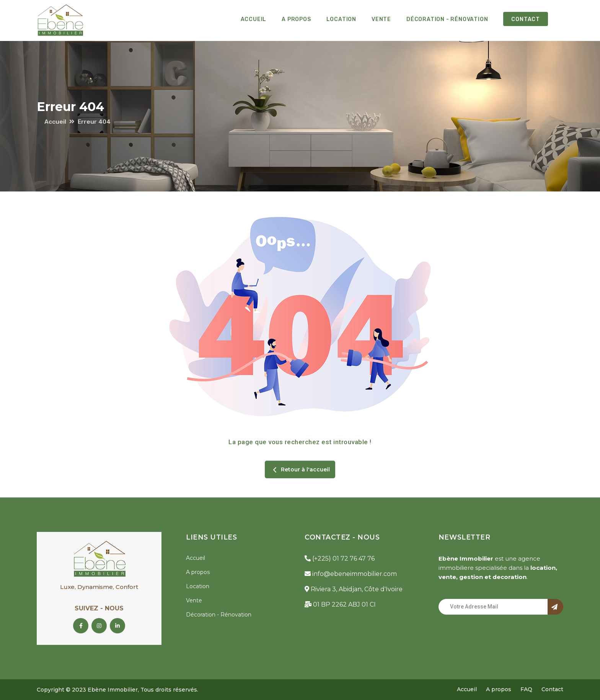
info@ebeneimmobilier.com (351, 574)
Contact (526, 19)
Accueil (254, 19)
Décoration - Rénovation (447, 19)
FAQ (526, 689)
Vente (381, 19)
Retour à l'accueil (300, 470)
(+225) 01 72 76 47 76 (340, 559)
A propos (296, 19)
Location (341, 19)
